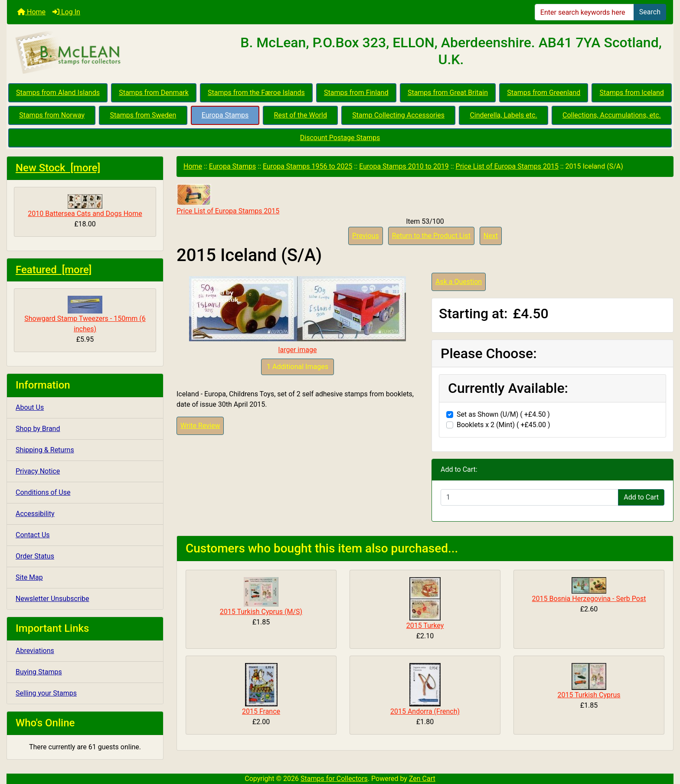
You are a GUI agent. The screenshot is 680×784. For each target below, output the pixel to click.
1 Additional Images (297, 367)
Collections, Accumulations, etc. (612, 115)
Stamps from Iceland (632, 93)
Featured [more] (54, 270)
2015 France (261, 711)
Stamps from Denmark (154, 93)
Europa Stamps (225, 115)
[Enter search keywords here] (584, 12)
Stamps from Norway (52, 115)
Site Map (29, 577)
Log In (66, 12)
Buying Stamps (39, 672)
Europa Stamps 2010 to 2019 (404, 166)
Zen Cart (422, 779)
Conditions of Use (43, 492)
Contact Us (33, 535)
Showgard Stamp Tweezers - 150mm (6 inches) (85, 314)
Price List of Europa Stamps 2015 (507, 166)
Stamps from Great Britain (448, 93)
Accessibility (35, 514)
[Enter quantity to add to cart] (530, 497)
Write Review (200, 426)
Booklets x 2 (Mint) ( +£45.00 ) (503, 425)
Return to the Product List (431, 236)
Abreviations (35, 651)
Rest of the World (301, 115)
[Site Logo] (118, 53)
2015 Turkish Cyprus (589, 695)
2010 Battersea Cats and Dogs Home (85, 206)
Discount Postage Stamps (340, 138)
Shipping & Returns (45, 450)
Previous (366, 236)
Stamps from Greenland (544, 93)
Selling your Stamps (46, 693)
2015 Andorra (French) (425, 711)
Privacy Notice (38, 471)
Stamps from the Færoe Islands (256, 93)
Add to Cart (641, 497)
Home (31, 12)
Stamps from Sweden (143, 115)
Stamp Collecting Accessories (398, 115)
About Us (30, 407)
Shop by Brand (38, 429)
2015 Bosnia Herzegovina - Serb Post (589, 599)
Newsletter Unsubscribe (52, 599)
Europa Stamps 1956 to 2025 (308, 166)
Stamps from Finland (356, 93)
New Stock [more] (58, 168)
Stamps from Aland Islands (58, 93)
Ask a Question (459, 282)
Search (650, 12)
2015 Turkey (425, 626)
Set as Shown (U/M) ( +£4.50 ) (503, 414)
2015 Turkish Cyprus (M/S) (261, 612)
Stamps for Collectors (334, 779)
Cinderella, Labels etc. (503, 115)
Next (491, 236)
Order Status (35, 556)
